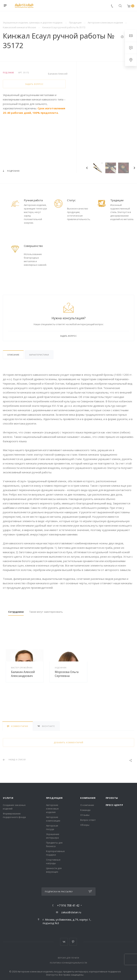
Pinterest (73, 942)
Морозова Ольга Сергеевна (67, 674)
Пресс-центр (114, 805)
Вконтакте (64, 942)
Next (134, 168)
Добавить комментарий (69, 742)
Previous (87, 168)
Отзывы (85, 815)
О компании (87, 805)
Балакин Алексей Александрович (23, 674)
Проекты (112, 798)
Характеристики (39, 355)
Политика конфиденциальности (69, 963)
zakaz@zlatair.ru (71, 912)
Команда (85, 810)
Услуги (8, 798)
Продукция (54, 798)
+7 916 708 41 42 (68, 905)
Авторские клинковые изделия (52, 809)
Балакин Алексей (58, 74)
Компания (88, 798)
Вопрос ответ (88, 820)
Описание (13, 355)
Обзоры (85, 825)
